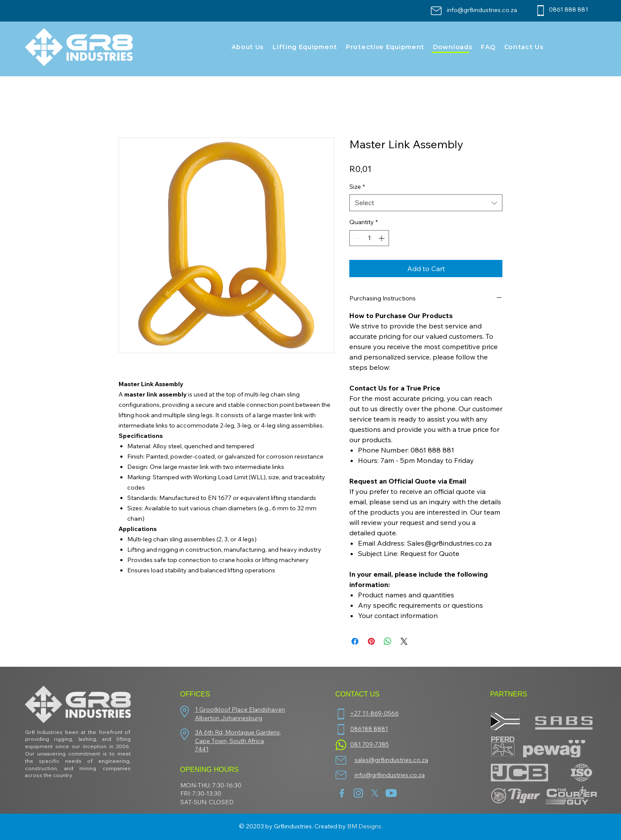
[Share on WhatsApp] (388, 641)
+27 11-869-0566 (375, 713)
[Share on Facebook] (355, 641)
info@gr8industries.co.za (482, 10)
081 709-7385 (370, 744)
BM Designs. (365, 826)
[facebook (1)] (342, 793)
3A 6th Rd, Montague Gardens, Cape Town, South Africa (238, 737)
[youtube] (391, 793)
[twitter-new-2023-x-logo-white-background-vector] (375, 793)
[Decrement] (356, 238)
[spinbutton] (369, 238)
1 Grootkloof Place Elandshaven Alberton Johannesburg (240, 714)
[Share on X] (404, 641)
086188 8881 (369, 729)
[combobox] (426, 203)
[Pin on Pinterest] (371, 641)
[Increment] (382, 238)
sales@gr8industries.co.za (391, 760)
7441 (202, 749)
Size (357, 187)
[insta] (358, 793)
